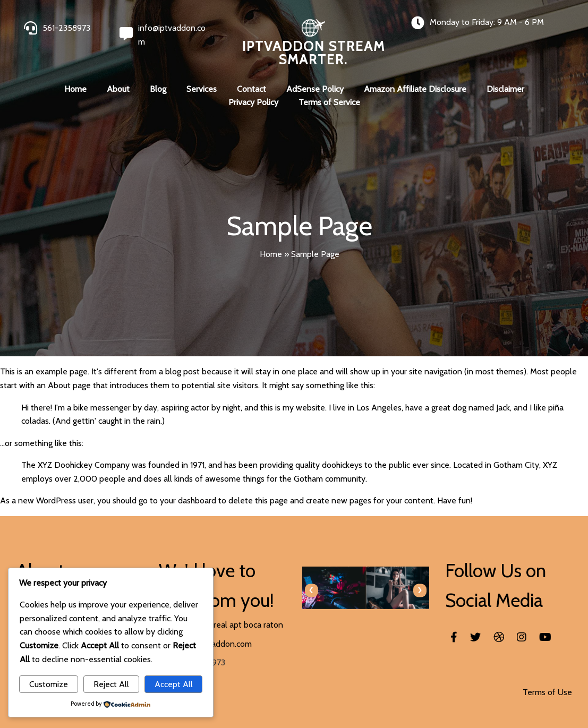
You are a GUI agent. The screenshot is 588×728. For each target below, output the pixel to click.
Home (271, 254)
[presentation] (312, 590)
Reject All (111, 684)
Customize (49, 684)
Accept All (174, 684)
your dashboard (188, 500)
